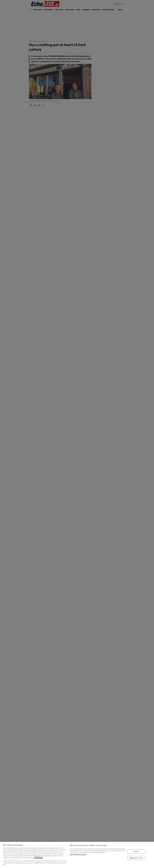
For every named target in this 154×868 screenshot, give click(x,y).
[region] (77, 855)
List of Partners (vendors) (78, 855)
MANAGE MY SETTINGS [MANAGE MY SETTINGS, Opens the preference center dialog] (136, 858)
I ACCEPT (136, 851)
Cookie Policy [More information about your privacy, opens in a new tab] (38, 858)
